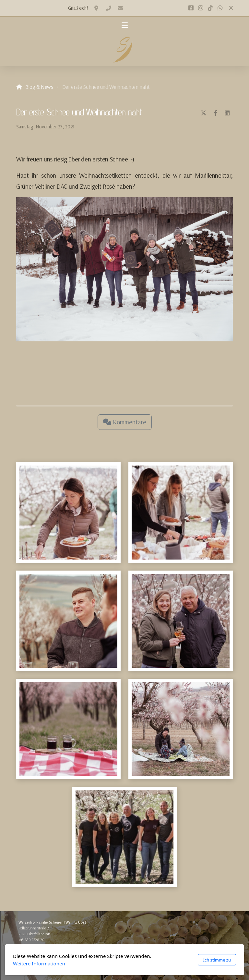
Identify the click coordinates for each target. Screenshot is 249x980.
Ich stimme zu (217, 960)
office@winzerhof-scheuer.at (120, 8)
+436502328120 (109, 8)
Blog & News (39, 87)
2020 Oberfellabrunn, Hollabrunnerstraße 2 (97, 8)
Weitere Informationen (39, 963)
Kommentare (125, 422)
